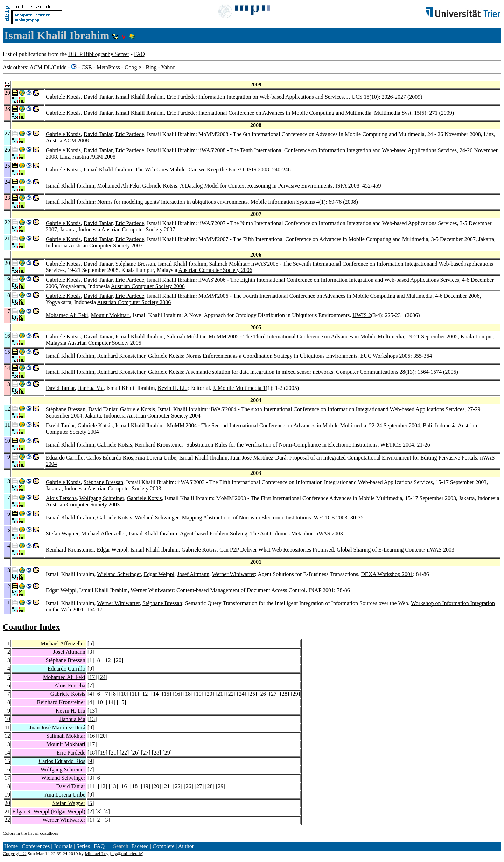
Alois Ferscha (61, 498)
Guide (60, 67)
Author (186, 846)
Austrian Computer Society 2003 (124, 488)
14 (156, 694)
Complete (163, 846)
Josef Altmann (193, 574)
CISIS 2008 (256, 170)
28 (285, 694)
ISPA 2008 (347, 186)
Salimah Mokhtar (229, 264)
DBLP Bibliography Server (99, 54)
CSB (86, 67)
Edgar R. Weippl (31, 811)
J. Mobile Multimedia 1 (239, 388)
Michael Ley (97, 853)
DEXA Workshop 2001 (387, 574)
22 (231, 694)
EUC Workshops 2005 (385, 356)
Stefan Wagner (62, 534)
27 (274, 694)
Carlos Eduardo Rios (110, 458)
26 (263, 694)
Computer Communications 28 (370, 372)
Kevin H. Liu (173, 388)
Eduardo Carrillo (65, 458)
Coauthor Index (31, 627)
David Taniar (98, 97)
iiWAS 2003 (329, 534)
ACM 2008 (76, 141)
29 (295, 694)
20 (119, 660)
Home (11, 846)
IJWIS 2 (362, 315)
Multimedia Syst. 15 (397, 113)
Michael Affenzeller (103, 534)
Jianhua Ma (91, 388)
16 (177, 694)
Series (83, 846)
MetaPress (108, 67)
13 (92, 711)
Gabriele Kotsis (63, 97)
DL (47, 67)
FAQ (139, 54)
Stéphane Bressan (135, 264)
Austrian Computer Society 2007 (138, 229)
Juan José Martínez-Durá (258, 458)
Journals (63, 846)
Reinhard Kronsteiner (121, 356)
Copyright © (15, 853)
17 (92, 677)
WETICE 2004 (397, 445)
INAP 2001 (321, 590)
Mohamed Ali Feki (118, 186)
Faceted (140, 846)
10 (124, 694)
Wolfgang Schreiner (102, 498)
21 (220, 694)
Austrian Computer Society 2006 (215, 270)
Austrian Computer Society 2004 (164, 416)
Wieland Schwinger (157, 517)
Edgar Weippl (112, 550)
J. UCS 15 (358, 97)
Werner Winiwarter (234, 574)
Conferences (36, 846)
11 (134, 694)
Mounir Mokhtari (111, 315)
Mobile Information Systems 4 (285, 202)
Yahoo (168, 67)
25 (252, 694)
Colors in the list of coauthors (30, 833)
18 (188, 694)
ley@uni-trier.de (127, 853)
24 (103, 677)
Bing (151, 67)
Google (133, 67)
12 (108, 660)
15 (167, 694)
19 (199, 694)
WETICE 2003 (330, 517)
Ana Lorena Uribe (156, 458)
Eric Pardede (181, 97)
